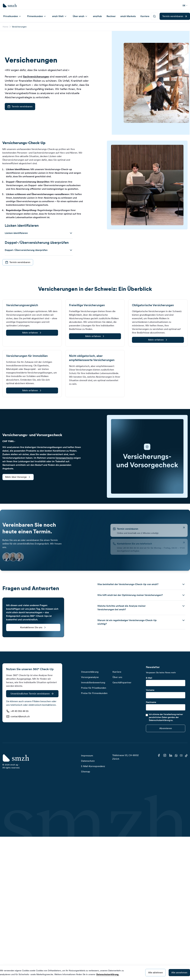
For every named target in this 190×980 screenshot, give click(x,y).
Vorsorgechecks (64, 458)
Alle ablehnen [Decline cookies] (155, 973)
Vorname (150, 690)
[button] (39, 233)
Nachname (151, 702)
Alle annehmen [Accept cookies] (179, 973)
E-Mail (149, 678)
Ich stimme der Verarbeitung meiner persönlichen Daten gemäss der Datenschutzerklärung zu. (166, 717)
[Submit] (166, 728)
